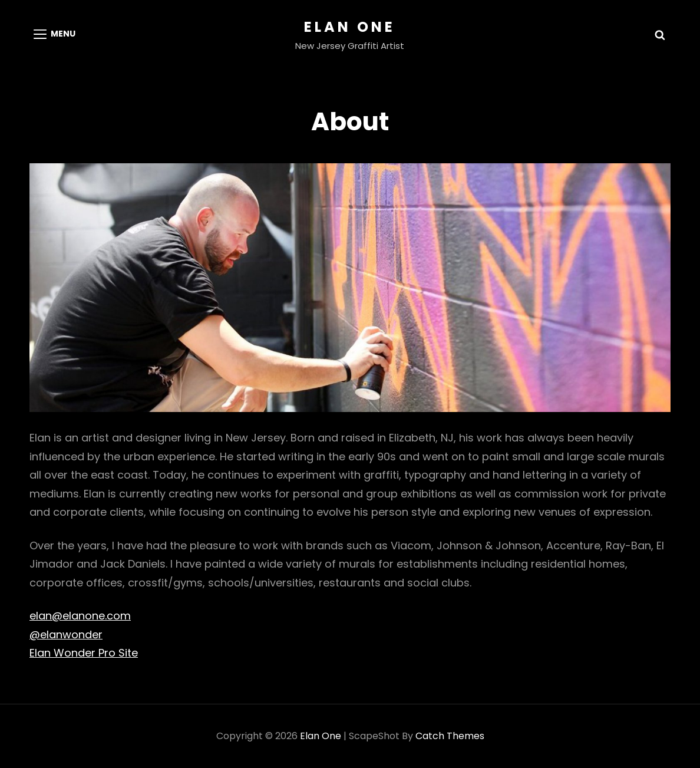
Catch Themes (450, 736)
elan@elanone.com (80, 616)
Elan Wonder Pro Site (84, 653)
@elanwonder (66, 634)
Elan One (350, 27)
